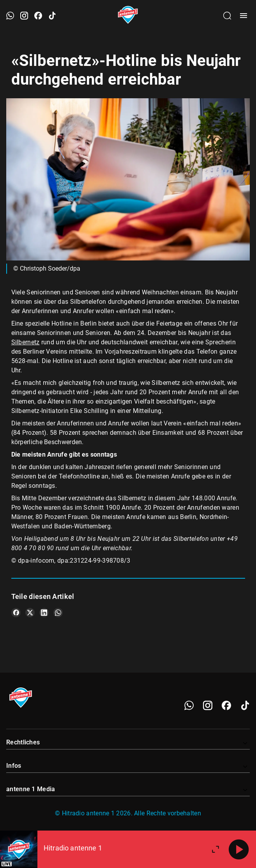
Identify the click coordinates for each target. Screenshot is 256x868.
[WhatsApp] (189, 705)
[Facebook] (226, 705)
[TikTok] (245, 705)
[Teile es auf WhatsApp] (58, 613)
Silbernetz (26, 342)
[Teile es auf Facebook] (16, 613)
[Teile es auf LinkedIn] (44, 613)
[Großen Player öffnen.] (215, 849)
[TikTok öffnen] (52, 16)
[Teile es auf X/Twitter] (30, 613)
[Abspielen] (239, 849)
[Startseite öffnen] (128, 16)
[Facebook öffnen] (38, 16)
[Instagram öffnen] (24, 16)
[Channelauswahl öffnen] (227, 16)
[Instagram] (208, 705)
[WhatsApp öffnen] (10, 16)
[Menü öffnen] (244, 16)
